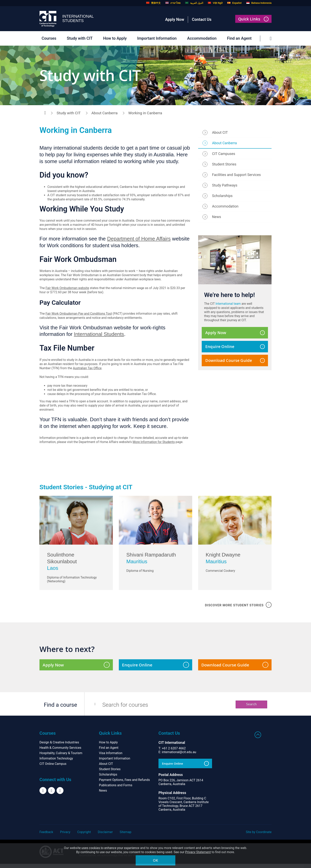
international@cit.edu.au (179, 756)
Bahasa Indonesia (259, 3)
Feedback (46, 836)
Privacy (65, 836)
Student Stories (224, 165)
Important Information (156, 38)
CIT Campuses (224, 154)
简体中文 (153, 3)
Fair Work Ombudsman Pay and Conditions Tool (79, 315)
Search (247, 709)
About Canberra (105, 113)
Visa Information (111, 757)
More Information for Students (155, 444)
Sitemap (125, 836)
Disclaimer (105, 836)
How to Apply (114, 38)
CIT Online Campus (53, 768)
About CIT (220, 133)
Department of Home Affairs (139, 240)
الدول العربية (194, 3)
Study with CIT (79, 38)
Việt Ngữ (215, 3)
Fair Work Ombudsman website (68, 289)
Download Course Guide (235, 362)
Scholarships (222, 197)
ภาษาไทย (173, 3)
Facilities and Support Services (236, 175)
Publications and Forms (116, 789)
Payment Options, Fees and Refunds (124, 784)
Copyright (84, 836)
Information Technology (56, 763)
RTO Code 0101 (127, 853)
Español (234, 3)
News (216, 217)
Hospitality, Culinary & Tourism (61, 757)
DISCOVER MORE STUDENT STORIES (238, 608)
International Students (99, 335)
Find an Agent (238, 38)
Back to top (258, 739)
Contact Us (202, 19)
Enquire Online (235, 348)
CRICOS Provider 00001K (97, 853)
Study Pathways (225, 186)
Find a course (60, 709)
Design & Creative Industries (59, 746)
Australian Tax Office (88, 370)
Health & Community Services (60, 752)
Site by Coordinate (259, 836)
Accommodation (201, 38)
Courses (48, 38)
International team (229, 304)
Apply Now (175, 19)
